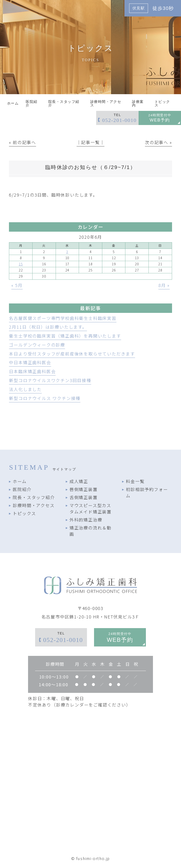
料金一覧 (135, 481)
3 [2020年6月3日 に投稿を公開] (67, 252)
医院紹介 (22, 489)
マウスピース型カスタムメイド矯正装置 (90, 508)
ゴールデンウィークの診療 (37, 345)
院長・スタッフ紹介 (34, 497)
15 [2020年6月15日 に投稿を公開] (21, 264)
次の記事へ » (158, 142)
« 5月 (17, 285)
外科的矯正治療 (86, 520)
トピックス (24, 513)
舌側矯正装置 (84, 497)
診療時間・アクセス (34, 505)
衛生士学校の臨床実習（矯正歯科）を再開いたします (65, 336)
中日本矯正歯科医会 (30, 362)
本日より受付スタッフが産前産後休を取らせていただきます (72, 354)
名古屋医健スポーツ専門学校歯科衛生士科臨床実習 (63, 318)
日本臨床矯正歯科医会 (32, 371)
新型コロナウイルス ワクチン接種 (45, 398)
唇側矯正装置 (84, 489)
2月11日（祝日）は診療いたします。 (48, 327)
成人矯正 (79, 481)
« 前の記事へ (23, 142)
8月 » (164, 285)
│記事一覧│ (91, 142)
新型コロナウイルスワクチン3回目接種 (50, 380)
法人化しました (25, 389)
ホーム (20, 481)
